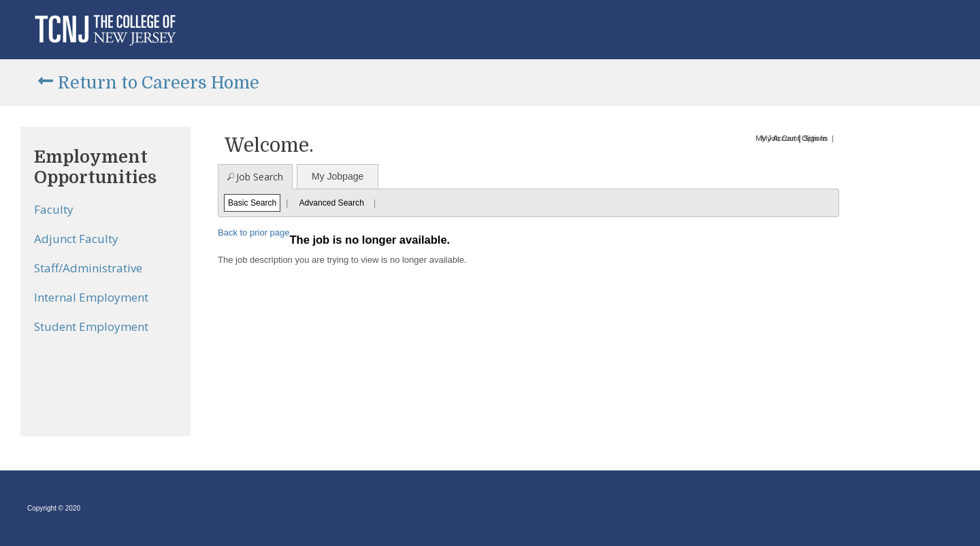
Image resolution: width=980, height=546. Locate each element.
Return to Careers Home (159, 83)
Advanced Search (331, 203)
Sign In (815, 138)
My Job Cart (775, 138)
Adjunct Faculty (76, 239)
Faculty (54, 209)
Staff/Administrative (88, 268)
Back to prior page (254, 232)
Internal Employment (91, 297)
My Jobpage (338, 176)
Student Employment (91, 326)
